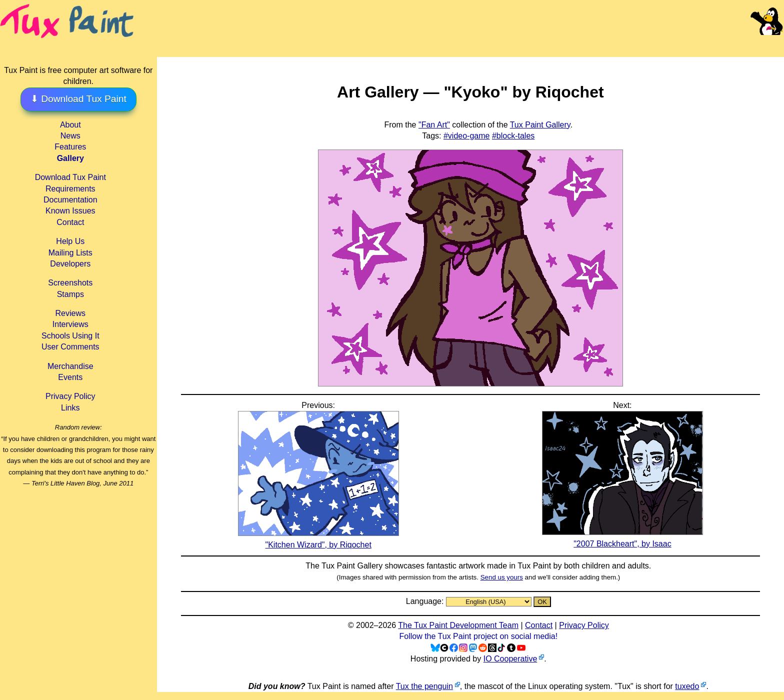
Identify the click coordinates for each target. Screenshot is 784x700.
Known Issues (70, 211)
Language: (426, 601)
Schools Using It (70, 336)
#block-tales (513, 136)
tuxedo (687, 686)
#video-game (467, 136)
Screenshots (70, 283)
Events (70, 377)
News (70, 136)
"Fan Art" (434, 125)
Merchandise (70, 366)
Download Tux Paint (70, 177)
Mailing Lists (70, 253)
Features (70, 147)
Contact (70, 222)
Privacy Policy (70, 396)
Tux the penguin (424, 686)
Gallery (70, 158)
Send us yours (502, 577)
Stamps (70, 294)
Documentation (70, 200)
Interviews (70, 324)
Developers (70, 264)
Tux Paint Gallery (540, 125)
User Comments (70, 347)
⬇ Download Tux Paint (78, 99)
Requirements (70, 189)
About (70, 125)
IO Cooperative (510, 659)
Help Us (70, 241)
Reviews (70, 313)
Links (70, 408)
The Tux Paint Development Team (458, 625)
